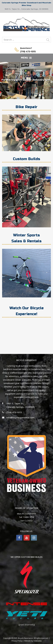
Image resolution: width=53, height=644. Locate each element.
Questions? (26, 48)
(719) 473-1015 (27, 52)
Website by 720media (33, 641)
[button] (24, 58)
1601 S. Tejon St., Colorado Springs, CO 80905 (26, 9)
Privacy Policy (17, 641)
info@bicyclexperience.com (20, 417)
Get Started (27, 625)
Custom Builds (27, 159)
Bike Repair (26, 107)
